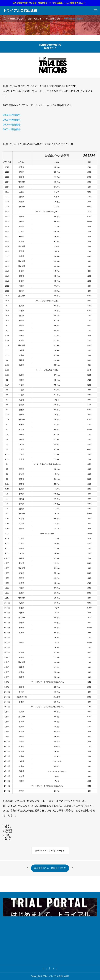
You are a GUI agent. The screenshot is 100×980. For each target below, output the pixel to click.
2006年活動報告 (12, 115)
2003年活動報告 (12, 129)
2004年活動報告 (12, 125)
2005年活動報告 (12, 120)
